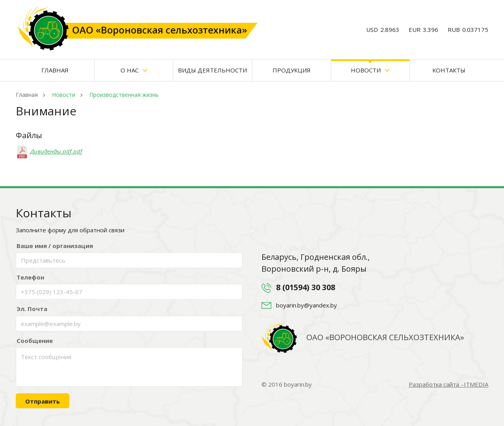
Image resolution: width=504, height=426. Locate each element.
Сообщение (35, 341)
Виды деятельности (212, 70)
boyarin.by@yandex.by (307, 305)
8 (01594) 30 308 (306, 287)
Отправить (43, 401)
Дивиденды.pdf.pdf (49, 151)
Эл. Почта (32, 309)
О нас (134, 70)
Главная (55, 70)
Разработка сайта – (448, 384)
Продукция (292, 70)
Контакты (449, 70)
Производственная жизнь (123, 95)
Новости (370, 70)
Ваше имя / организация (55, 246)
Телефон (30, 277)
